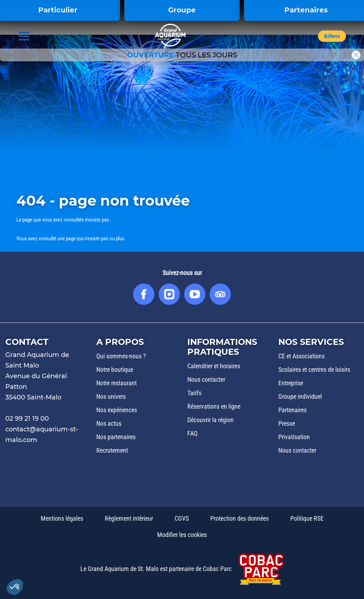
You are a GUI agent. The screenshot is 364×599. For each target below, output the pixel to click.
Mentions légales (62, 518)
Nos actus (109, 423)
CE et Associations (302, 356)
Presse (287, 423)
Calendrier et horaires (214, 366)
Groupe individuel (300, 396)
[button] (332, 37)
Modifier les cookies (182, 535)
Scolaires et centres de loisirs (314, 370)
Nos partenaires (116, 437)
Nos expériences (117, 410)
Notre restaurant (116, 383)
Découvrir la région (211, 420)
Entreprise (291, 383)
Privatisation (294, 437)
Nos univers (111, 396)
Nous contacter (206, 379)
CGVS (182, 518)
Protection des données (240, 518)
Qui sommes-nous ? (121, 356)
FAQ (192, 433)
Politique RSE (307, 518)
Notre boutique (115, 370)
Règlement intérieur (129, 518)
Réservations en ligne (214, 406)
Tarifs (194, 393)
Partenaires (292, 410)
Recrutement (112, 450)
